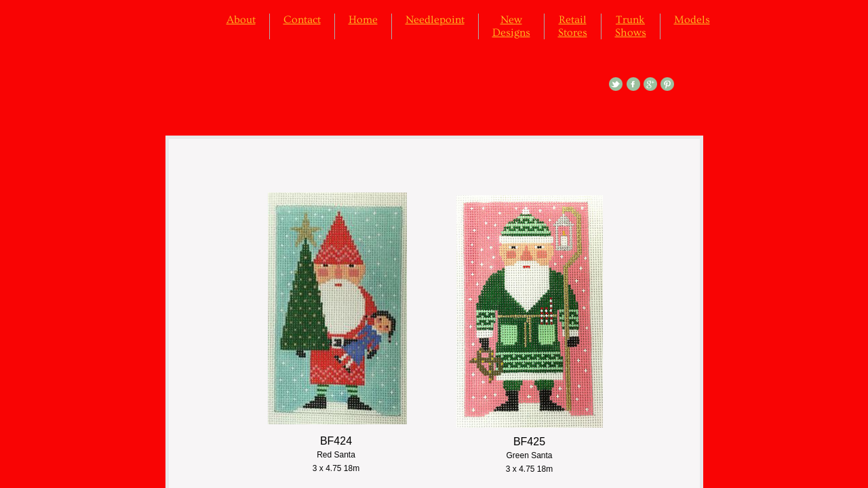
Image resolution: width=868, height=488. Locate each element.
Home (363, 20)
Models (692, 20)
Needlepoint (435, 20)
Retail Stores (573, 26)
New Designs (511, 26)
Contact (302, 20)
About (241, 20)
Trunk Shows (631, 26)
